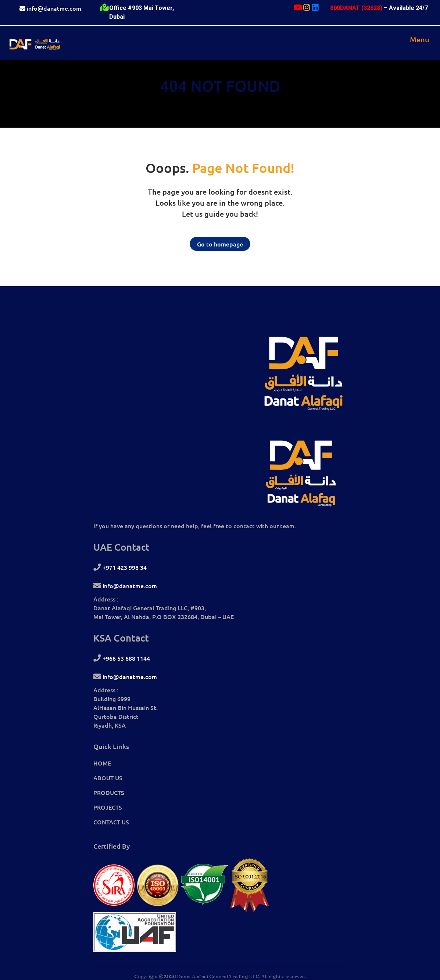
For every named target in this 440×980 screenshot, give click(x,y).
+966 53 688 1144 (126, 658)
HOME (102, 763)
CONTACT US (111, 822)
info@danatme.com (54, 8)
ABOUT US (108, 778)
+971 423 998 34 (125, 567)
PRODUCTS (109, 792)
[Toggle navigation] (420, 39)
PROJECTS (108, 807)
